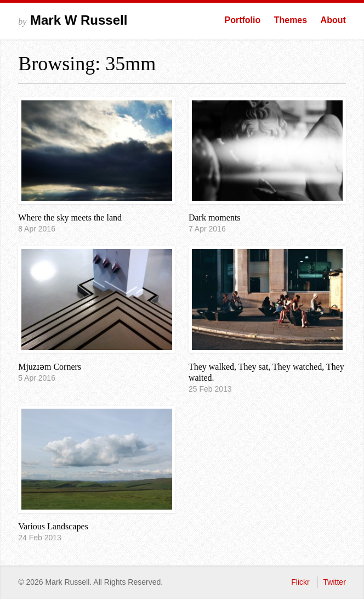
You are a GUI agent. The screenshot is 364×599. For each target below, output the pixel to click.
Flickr (300, 582)
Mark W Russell (73, 20)
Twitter (335, 582)
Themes (291, 20)
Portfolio (242, 20)
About (333, 20)
